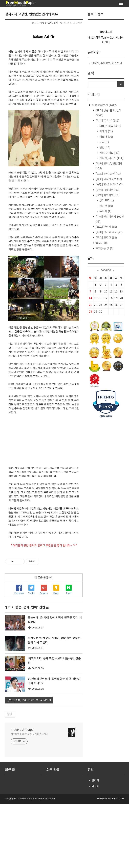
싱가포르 (106, 201)
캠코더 (106, 137)
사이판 (106, 206)
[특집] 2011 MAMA (109, 185)
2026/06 (106, 271)
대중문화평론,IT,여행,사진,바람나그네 (29, 799)
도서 (104, 142)
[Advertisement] (44, 585)
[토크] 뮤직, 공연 (108, 174)
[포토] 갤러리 (106, 227)
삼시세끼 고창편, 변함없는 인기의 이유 (31, 14)
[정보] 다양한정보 (109, 179)
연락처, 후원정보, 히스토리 (107, 63)
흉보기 (101, 243)
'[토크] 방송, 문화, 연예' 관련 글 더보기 (29, 764)
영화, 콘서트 (109, 153)
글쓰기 (95, 850)
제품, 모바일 (110, 126)
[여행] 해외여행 (107, 195)
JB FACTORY (117, 863)
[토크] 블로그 (106, 238)
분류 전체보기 (104, 105)
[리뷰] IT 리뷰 (107, 121)
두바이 (105, 211)
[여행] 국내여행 (107, 190)
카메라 (106, 131)
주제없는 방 (104, 248)
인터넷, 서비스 (111, 158)
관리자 (95, 845)
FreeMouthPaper (23, 794)
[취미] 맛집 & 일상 (109, 232)
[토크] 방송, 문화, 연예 (47, 23)
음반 (105, 148)
